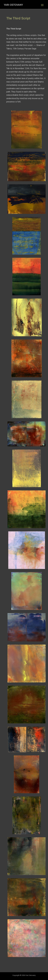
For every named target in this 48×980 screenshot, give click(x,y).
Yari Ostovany (13, 5)
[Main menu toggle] (42, 5)
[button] (27, 130)
